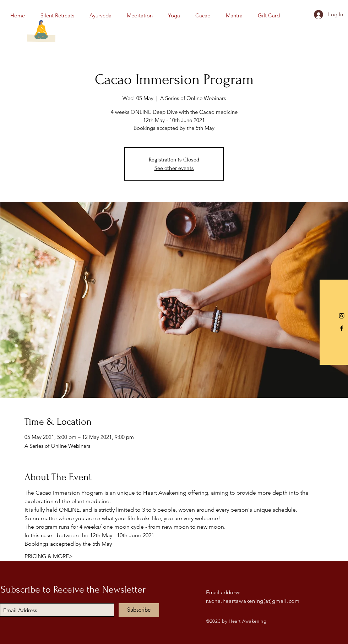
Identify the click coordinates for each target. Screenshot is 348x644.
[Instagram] (342, 316)
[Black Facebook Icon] (342, 328)
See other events (174, 168)
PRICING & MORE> (49, 556)
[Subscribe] (139, 610)
